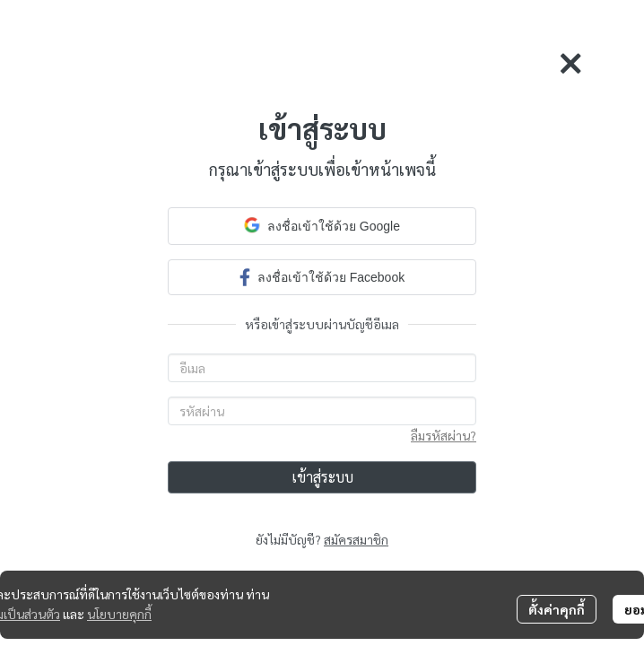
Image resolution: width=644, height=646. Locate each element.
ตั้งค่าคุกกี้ (557, 609)
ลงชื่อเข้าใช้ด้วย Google (322, 225)
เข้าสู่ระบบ (322, 477)
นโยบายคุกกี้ (119, 614)
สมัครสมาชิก (356, 539)
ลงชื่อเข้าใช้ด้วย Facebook (322, 277)
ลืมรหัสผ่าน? (444, 435)
